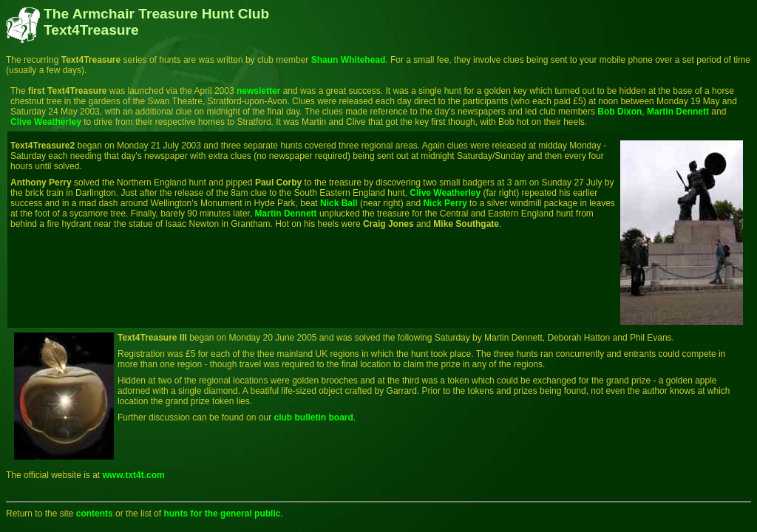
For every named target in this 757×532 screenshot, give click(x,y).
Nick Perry (445, 203)
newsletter (258, 91)
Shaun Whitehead (349, 60)
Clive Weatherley (46, 122)
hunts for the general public (221, 514)
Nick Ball (339, 203)
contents (95, 514)
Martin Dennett (678, 112)
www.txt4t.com (134, 475)
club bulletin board (313, 417)
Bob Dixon (619, 112)
